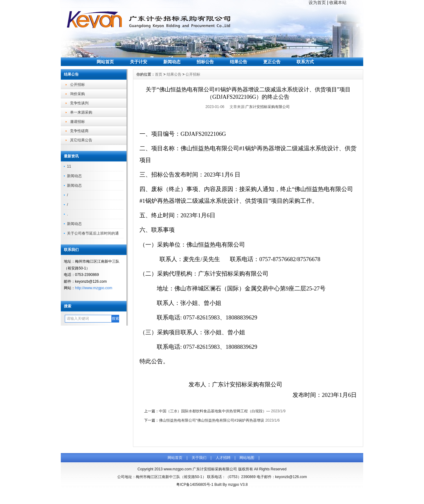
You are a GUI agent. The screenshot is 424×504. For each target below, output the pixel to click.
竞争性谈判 (79, 103)
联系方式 (305, 62)
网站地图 (247, 458)
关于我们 (199, 458)
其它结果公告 (81, 140)
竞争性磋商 (79, 131)
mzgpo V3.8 (238, 485)
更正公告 (272, 62)
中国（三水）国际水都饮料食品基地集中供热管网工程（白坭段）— (214, 411)
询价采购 (77, 94)
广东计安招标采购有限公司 (268, 107)
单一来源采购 (81, 112)
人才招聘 (223, 458)
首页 (159, 74)
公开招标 (77, 85)
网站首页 (105, 62)
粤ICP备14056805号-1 (195, 485)
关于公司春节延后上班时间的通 (93, 233)
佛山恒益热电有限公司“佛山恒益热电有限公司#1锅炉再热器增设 (212, 420)
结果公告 (239, 62)
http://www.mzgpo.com (94, 288)
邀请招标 (77, 122)
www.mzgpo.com (178, 469)
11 (69, 166)
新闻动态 (172, 62)
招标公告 (205, 62)
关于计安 (139, 62)
